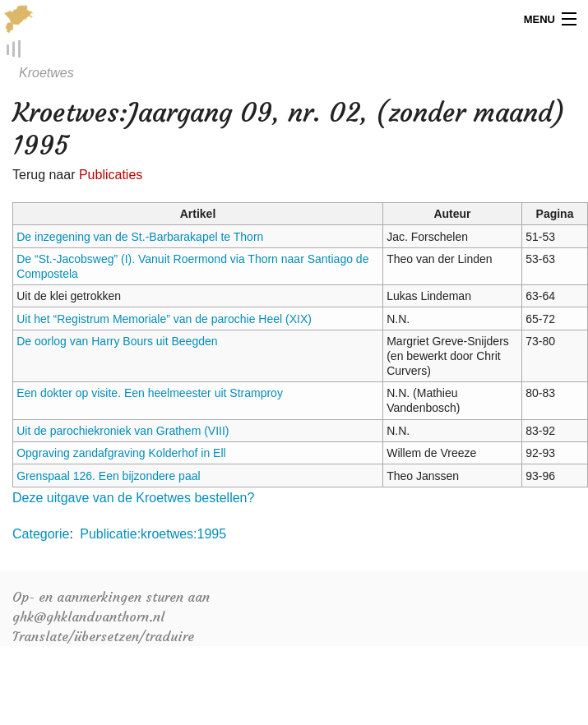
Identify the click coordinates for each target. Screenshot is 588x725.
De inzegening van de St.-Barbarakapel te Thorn (140, 237)
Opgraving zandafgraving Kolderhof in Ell (121, 454)
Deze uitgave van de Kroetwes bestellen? (133, 498)
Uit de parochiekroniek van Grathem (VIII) (123, 431)
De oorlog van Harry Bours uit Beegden (117, 342)
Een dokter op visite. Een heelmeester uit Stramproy (150, 394)
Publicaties (111, 175)
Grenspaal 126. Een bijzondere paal (108, 476)
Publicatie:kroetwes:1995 (153, 535)
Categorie (41, 535)
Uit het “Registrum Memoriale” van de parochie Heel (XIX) (164, 319)
